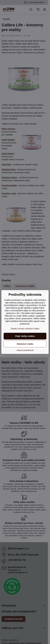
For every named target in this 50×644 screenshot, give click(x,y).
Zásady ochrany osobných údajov (25, 329)
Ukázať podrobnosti (25, 350)
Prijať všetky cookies (25, 336)
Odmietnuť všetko (25, 344)
